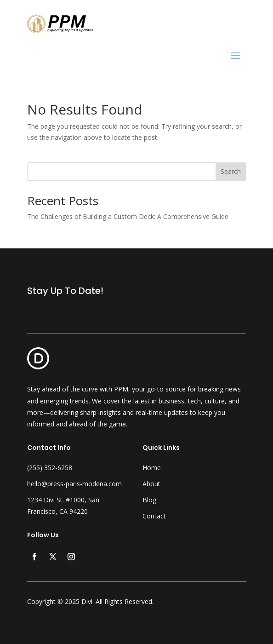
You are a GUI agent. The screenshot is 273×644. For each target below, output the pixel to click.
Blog (149, 500)
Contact (154, 516)
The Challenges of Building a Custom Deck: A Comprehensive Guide (128, 216)
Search (231, 171)
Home (152, 468)
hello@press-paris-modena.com (74, 484)
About (151, 484)
